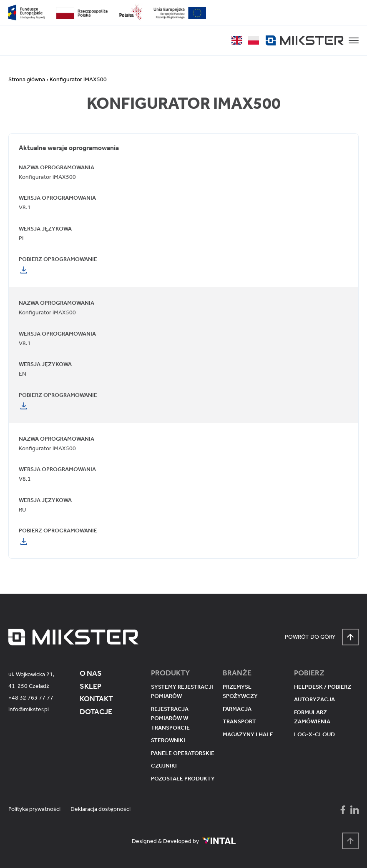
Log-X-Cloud (314, 734)
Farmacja (237, 709)
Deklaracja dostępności (101, 809)
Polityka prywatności (34, 809)
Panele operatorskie (183, 753)
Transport (239, 721)
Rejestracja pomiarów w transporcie (170, 718)
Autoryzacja (314, 699)
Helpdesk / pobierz (323, 687)
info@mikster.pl (29, 709)
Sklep (90, 686)
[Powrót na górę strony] (350, 841)
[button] (354, 40)
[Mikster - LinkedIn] (354, 810)
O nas (91, 673)
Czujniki (164, 766)
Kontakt (96, 699)
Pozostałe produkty (183, 779)
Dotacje (96, 712)
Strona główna (27, 79)
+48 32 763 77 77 (31, 698)
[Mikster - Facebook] (343, 810)
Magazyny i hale (248, 734)
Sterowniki (168, 740)
